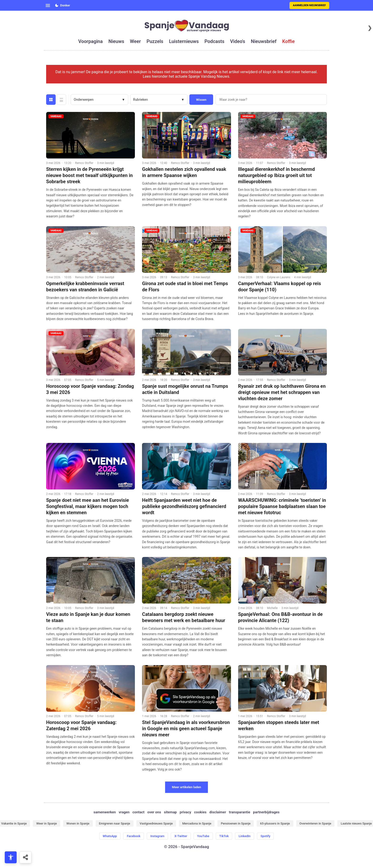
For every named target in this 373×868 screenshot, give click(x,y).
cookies (200, 812)
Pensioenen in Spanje (236, 823)
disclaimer (218, 812)
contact (139, 812)
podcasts (215, 41)
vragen (124, 812)
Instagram (157, 836)
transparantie (239, 812)
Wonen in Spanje (78, 823)
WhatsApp (110, 836)
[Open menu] (48, 5)
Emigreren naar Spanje (115, 823)
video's (238, 41)
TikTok (224, 836)
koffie (288, 41)
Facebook (134, 836)
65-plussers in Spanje (275, 823)
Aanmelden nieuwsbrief (309, 5)
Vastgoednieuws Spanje (156, 823)
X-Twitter (181, 836)
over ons (154, 812)
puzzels (155, 41)
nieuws (116, 41)
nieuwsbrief (264, 41)
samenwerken (105, 812)
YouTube (203, 836)
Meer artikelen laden (187, 787)
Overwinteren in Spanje (315, 823)
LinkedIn (245, 836)
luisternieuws (184, 41)
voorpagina (91, 41)
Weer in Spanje (46, 823)
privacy (185, 812)
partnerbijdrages (266, 812)
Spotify (265, 836)
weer (135, 41)
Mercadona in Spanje (197, 823)
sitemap (170, 812)
